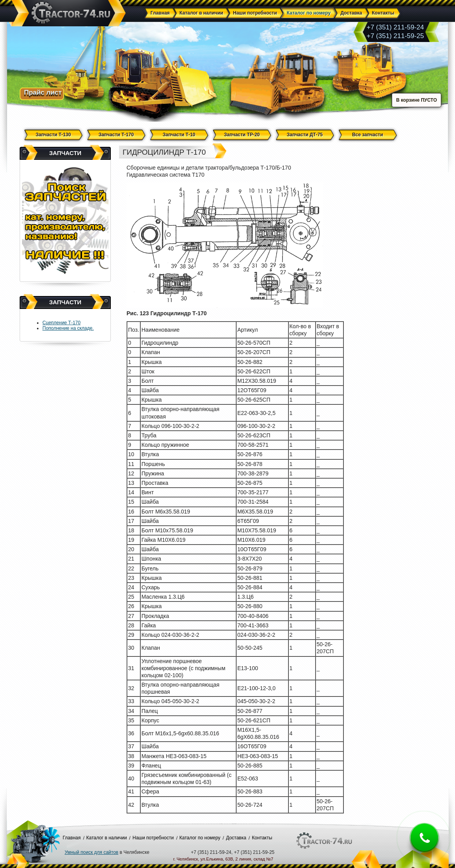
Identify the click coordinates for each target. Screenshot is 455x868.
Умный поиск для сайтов (92, 852)
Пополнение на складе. (68, 328)
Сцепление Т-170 (61, 323)
